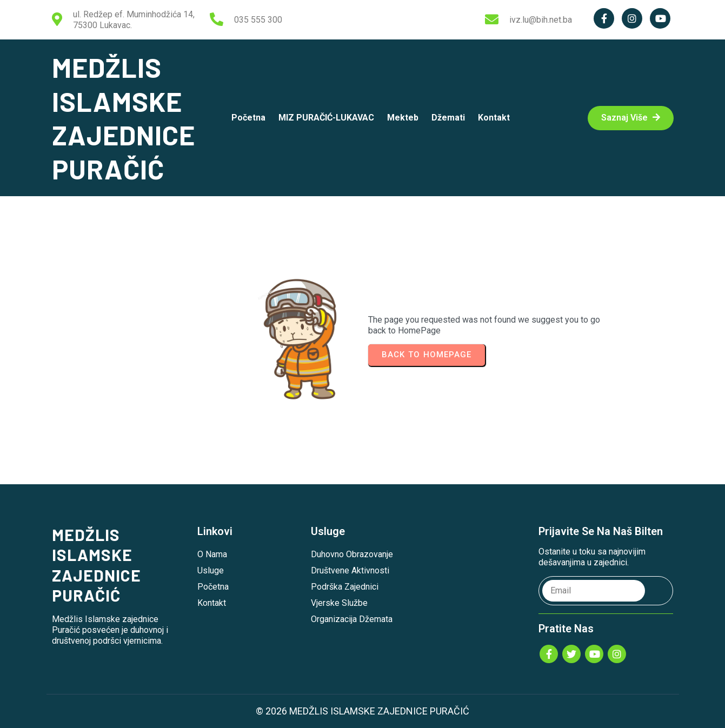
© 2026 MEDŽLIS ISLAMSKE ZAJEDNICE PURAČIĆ (362, 711)
